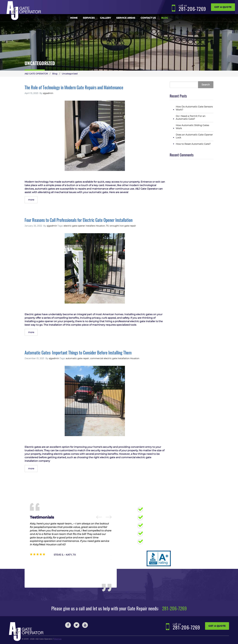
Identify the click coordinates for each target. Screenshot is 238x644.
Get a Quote (223, 7)
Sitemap (58, 639)
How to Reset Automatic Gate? (193, 144)
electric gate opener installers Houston (84, 226)
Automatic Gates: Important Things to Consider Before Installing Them (78, 353)
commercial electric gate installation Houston (115, 358)
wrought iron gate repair (123, 226)
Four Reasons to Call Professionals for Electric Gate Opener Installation (79, 220)
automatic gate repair (77, 358)
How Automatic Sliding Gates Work (192, 127)
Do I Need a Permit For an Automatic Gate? (191, 118)
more (31, 200)
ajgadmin (48, 93)
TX (107, 226)
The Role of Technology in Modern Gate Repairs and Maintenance (74, 87)
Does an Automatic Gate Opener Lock (194, 136)
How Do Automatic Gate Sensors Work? (194, 108)
